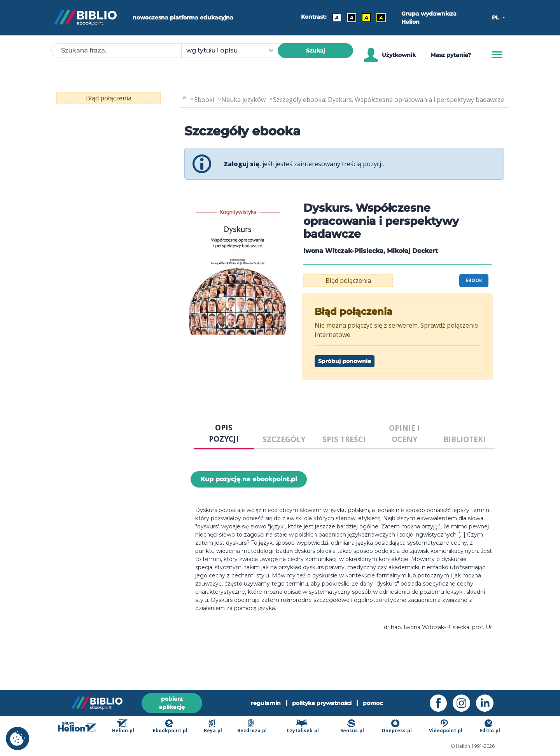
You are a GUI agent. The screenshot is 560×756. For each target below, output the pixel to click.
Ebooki (204, 100)
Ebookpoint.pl (170, 727)
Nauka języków (243, 100)
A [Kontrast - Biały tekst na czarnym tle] (352, 18)
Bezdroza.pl (252, 727)
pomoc (373, 703)
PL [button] (496, 18)
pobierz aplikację (172, 703)
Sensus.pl (352, 727)
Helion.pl (123, 727)
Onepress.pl (397, 727)
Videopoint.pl (446, 727)
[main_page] (185, 99)
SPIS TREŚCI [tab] (344, 439)
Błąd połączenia (109, 98)
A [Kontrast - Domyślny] (337, 18)
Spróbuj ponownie (345, 361)
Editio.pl (490, 727)
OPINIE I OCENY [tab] (404, 433)
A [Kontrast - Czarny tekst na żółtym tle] (366, 18)
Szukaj (316, 51)
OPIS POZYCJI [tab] (224, 433)
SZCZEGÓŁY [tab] (284, 439)
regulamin (266, 703)
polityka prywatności (322, 703)
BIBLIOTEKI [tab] (465, 439)
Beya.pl (213, 727)
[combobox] (234, 51)
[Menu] (497, 55)
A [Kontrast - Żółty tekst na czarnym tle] (381, 18)
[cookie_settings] (17, 738)
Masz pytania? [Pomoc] (451, 55)
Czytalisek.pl (303, 727)
